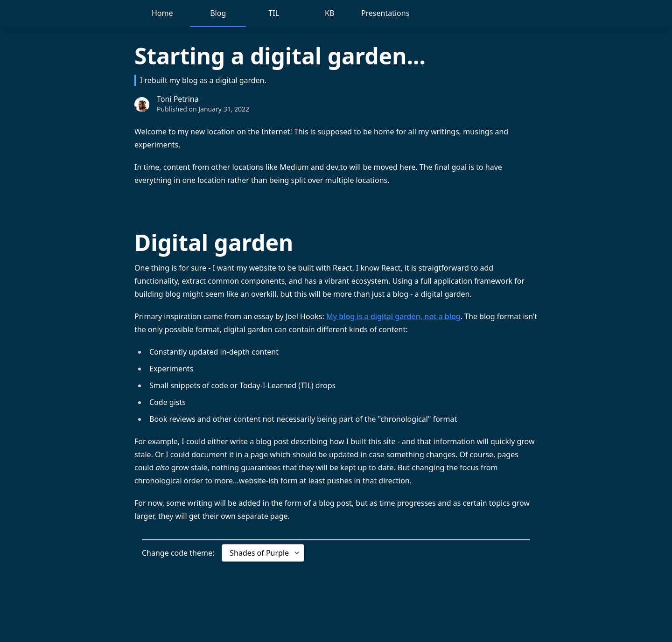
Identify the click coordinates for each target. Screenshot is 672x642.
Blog (218, 13)
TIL (274, 13)
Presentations (385, 13)
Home (162, 13)
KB (329, 13)
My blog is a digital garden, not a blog (393, 316)
